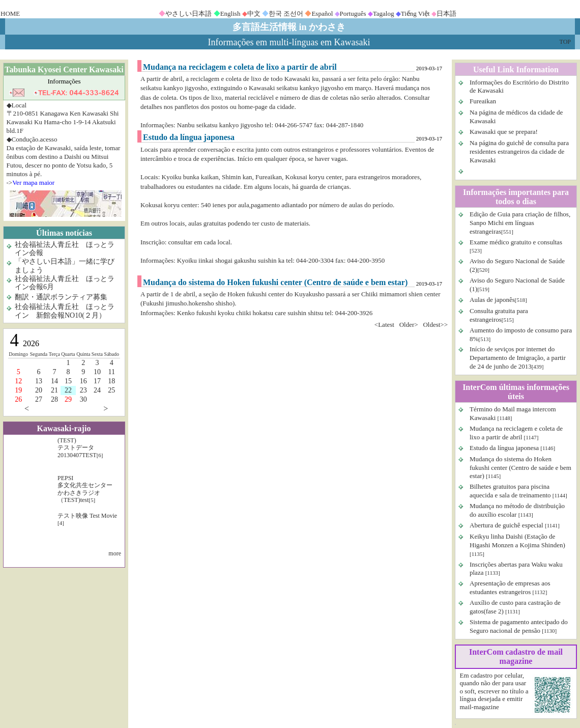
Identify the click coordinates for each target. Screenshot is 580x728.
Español (322, 13)
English (230, 13)
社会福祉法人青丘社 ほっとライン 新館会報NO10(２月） (65, 311)
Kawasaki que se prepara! (504, 132)
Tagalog (384, 13)
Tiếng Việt (415, 13)
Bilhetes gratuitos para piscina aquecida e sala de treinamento (510, 491)
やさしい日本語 (188, 13)
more (115, 553)
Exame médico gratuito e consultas (516, 242)
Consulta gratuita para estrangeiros (499, 315)
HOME (10, 13)
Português (353, 13)
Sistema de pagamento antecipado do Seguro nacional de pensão (519, 626)
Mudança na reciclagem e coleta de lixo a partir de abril (516, 433)
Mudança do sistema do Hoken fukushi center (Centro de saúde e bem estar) (520, 468)
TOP (565, 42)
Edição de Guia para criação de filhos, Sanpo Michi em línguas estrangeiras (520, 223)
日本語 (446, 13)
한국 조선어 (286, 13)
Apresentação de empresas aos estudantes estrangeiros (510, 587)
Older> (409, 325)
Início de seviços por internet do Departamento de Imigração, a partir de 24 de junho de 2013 (518, 358)
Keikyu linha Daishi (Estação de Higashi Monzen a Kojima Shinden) (517, 541)
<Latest (384, 325)
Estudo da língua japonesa (504, 448)
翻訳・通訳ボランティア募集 (61, 297)
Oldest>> (435, 325)
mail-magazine (480, 707)
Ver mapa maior (33, 183)
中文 (254, 13)
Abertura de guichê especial (506, 525)
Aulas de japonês (492, 300)
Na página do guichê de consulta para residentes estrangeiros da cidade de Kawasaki (519, 151)
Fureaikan (483, 101)
